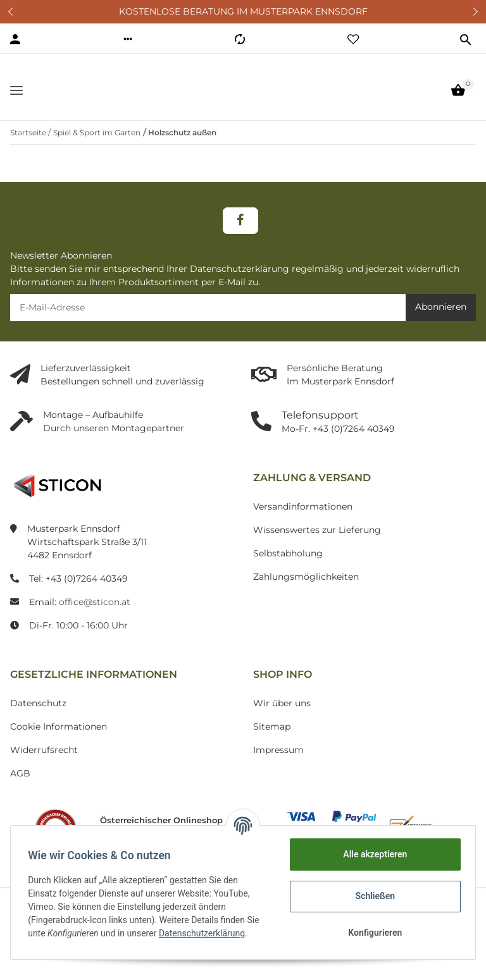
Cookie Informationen (59, 740)
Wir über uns (282, 716)
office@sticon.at (95, 615)
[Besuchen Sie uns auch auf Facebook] (240, 234)
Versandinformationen (303, 520)
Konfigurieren (372, 933)
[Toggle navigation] (16, 96)
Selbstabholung (288, 567)
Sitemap (272, 740)
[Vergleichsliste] (240, 39)
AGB (20, 787)
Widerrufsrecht (44, 763)
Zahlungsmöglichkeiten (306, 590)
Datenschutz (38, 716)
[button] (128, 39)
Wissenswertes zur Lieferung (317, 543)
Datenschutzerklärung (205, 933)
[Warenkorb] (458, 97)
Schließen (372, 896)
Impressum (278, 763)
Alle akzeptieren (372, 854)
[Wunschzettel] (353, 39)
